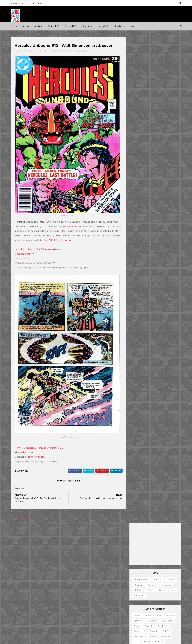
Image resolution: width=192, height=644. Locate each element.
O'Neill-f (147, 208)
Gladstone (32, 592)
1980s (57, 537)
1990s (16, 543)
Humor (52, 548)
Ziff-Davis (41, 612)
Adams (137, 130)
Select (157, 613)
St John (17, 607)
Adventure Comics (99, 550)
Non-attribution (147, 608)
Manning (149, 193)
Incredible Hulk (78, 592)
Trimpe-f (160, 255)
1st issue (171, 94)
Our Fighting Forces (80, 607)
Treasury (159, 618)
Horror (40, 548)
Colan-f (153, 146)
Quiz (146, 613)
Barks (159, 130)
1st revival (152, 100)
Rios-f (164, 218)
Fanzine (160, 592)
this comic (28, 446)
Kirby (161, 182)
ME (47, 597)
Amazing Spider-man (81, 555)
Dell (39, 576)
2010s (37, 543)
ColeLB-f (138, 151)
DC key (162, 105)
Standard (30, 607)
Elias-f (147, 156)
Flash (112, 576)
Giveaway (145, 597)
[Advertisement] (155, 58)
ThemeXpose (27, 640)
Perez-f (160, 208)
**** (34, 532)
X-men (74, 628)
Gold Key (47, 592)
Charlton (58, 571)
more (134, 26)
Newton (167, 203)
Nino (136, 208)
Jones (163, 177)
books (41, 450)
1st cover (157, 94)
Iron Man (95, 592)
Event (88, 532)
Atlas (36, 571)
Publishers (120, 26)
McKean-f (138, 198)
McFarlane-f (164, 193)
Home (14, 26)
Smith (136, 239)
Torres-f (137, 255)
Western (42, 558)
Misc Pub (18, 602)
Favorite (173, 592)
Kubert (152, 187)
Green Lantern (93, 581)
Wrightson (149, 265)
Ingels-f (152, 177)
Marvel (57, 597)
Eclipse (35, 581)
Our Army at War (110, 602)
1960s (36, 537)
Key (172, 105)
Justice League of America (84, 602)
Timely (43, 607)
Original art (134, 613)
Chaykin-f (162, 141)
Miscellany (167, 603)
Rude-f (137, 229)
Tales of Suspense (98, 612)
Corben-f (152, 151)
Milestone (76, 537)
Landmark (114, 532)
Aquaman (101, 555)
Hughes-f (138, 177)
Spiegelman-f (165, 239)
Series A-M (53, 26)
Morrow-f (153, 203)
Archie (26, 571)
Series (168, 613)
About (26, 26)
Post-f (160, 213)
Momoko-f (164, 198)
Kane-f (150, 182)
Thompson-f (154, 250)
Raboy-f (137, 218)
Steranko (163, 244)
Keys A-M (87, 26)
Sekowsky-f (151, 229)
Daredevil (76, 571)
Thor (94, 618)
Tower (54, 607)
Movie (88, 537)
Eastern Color (20, 581)
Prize (41, 602)
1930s (52, 532)
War (31, 558)
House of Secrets (102, 586)
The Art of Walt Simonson (69, 237)
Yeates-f (164, 265)
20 (41, 51)
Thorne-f (170, 250)
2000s (27, 543)
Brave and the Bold (107, 560)
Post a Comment (24, 511)
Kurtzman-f (166, 187)
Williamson (151, 260)
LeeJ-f (137, 193)
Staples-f (138, 244)
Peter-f (137, 213)
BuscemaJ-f (167, 135)
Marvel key (139, 110)
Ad (142, 587)
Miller (151, 198)
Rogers (137, 224)
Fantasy (28, 548)
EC (48, 576)
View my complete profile (153, 571)
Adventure (50, 543)
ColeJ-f (166, 146)
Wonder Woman (79, 623)
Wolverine (106, 618)
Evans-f (159, 156)
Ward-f (137, 260)
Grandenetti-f (167, 167)
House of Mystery (79, 586)
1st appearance (141, 94)
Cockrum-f (139, 146)
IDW (27, 597)
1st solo (137, 105)
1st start (149, 105)
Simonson (80, 51)
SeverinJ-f (168, 229)
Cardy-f (148, 141)
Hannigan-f (139, 172)
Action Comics (78, 550)
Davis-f (165, 151)
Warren (28, 612)
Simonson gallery (25, 251)
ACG (16, 571)
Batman (89, 560)
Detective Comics (94, 571)
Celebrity (75, 532)
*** (26, 51)
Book (151, 587)
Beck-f (170, 130)
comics (32, 450)
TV (138, 618)
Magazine (133, 603)
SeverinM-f (139, 234)
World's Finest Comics (102, 623)
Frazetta (137, 167)
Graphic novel (161, 597)
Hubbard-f (168, 172)
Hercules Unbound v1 (27, 246)
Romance (34, 553)
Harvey (17, 597)
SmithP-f (148, 239)
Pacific (30, 602)
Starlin (151, 244)
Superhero (19, 558)
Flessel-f (152, 161)
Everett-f (138, 161)
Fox (50, 586)
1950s (26, 537)
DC (46, 51)
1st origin (138, 100)
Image (37, 597)
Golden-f (151, 167)
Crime (16, 548)
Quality (52, 602)
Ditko (136, 156)
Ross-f (163, 224)
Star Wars (100, 607)
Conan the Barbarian (102, 566)
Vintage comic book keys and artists (27, 3)
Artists (38, 26)
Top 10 (147, 618)
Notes (162, 608)
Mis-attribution (150, 603)
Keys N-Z (103, 26)
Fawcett (47, 581)
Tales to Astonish (79, 618)
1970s (33, 51)
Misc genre (19, 553)
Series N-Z (71, 26)
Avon (46, 571)
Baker (148, 130)
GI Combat (76, 581)
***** (43, 532)
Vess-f (172, 255)
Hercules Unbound (48, 441)
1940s (16, 537)
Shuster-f (154, 234)
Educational (145, 592)
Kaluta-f (137, 182)
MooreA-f (138, 203)
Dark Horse (27, 576)
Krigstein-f (139, 187)
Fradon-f (165, 161)
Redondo (151, 218)
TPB (130, 618)
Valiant (17, 612)
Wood (136, 265)
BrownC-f (138, 135)
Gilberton (18, 592)
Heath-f (154, 172)
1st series (166, 100)
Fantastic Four (98, 576)
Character (163, 587)
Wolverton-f (167, 260)
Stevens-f (138, 250)
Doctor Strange (78, 576)
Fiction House (20, 586)
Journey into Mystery (81, 597)
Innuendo (100, 532)
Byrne (136, 141)
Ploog (149, 213)
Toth (148, 255)
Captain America (79, 566)
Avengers (75, 560)
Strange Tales (77, 612)
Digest (131, 592)
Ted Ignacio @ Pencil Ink (157, 567)
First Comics (38, 586)
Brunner (152, 135)
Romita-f (150, 224)
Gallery (131, 597)
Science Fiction (61, 51)
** (22, 51)
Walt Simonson (72, 223)
